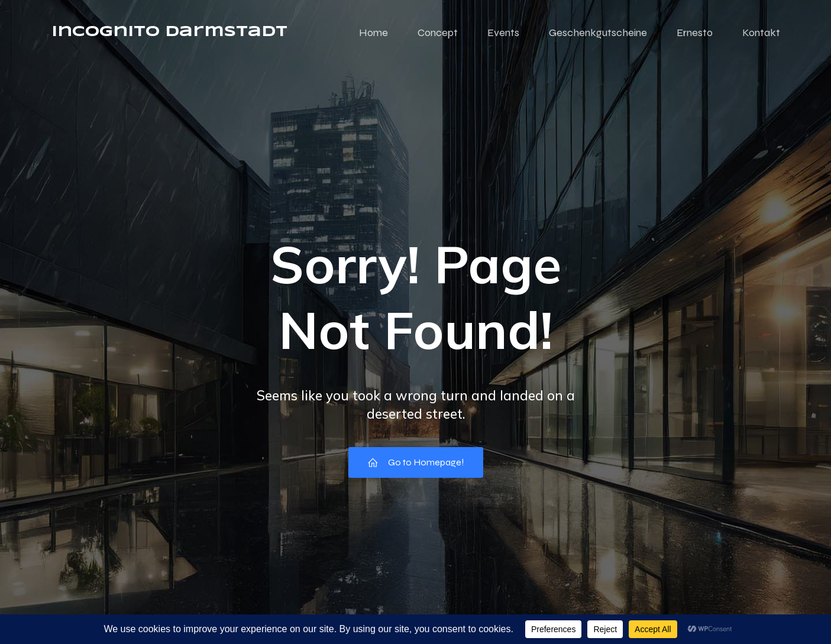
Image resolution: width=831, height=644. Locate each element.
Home (374, 33)
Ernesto (695, 33)
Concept (438, 33)
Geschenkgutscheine (598, 33)
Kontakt (761, 33)
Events (503, 33)
